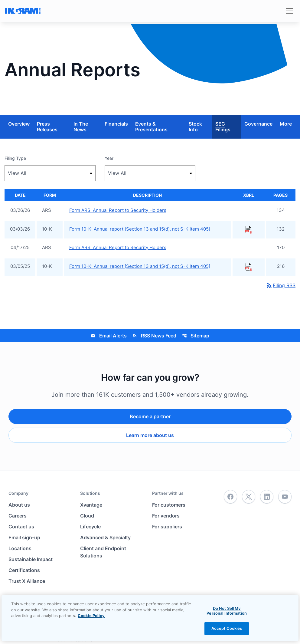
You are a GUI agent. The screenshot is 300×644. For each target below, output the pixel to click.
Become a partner (150, 416)
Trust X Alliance (27, 581)
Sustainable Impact (31, 559)
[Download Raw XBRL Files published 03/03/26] (249, 229)
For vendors (166, 516)
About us (19, 505)
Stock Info (195, 127)
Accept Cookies (227, 628)
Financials (116, 124)
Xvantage (91, 505)
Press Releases (47, 127)
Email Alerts (109, 336)
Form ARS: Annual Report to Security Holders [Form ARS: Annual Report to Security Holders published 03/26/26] (118, 210)
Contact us (21, 527)
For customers (169, 505)
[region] (150, 618)
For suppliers (167, 527)
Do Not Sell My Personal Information (227, 611)
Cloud (87, 516)
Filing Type (15, 158)
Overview (19, 124)
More (286, 124)
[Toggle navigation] (289, 11)
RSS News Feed (154, 336)
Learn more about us (150, 435)
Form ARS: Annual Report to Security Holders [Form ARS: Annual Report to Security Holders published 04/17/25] (118, 247)
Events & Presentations (151, 127)
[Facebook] (230, 497)
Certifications (24, 570)
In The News (81, 127)
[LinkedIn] (267, 497)
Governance (258, 124)
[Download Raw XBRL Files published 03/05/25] (249, 267)
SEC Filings (223, 127)
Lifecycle (90, 527)
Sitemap (196, 336)
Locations (20, 548)
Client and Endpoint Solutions (103, 552)
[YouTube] (285, 497)
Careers (18, 516)
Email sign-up (24, 537)
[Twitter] (249, 497)
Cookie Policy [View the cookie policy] (91, 616)
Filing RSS (280, 285)
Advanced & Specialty (105, 537)
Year (109, 158)
